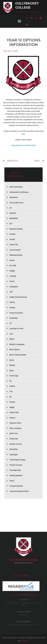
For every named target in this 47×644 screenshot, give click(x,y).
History (12, 302)
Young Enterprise (16, 486)
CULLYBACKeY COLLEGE (23, 560)
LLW (11, 334)
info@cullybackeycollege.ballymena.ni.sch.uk (23, 625)
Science (12, 418)
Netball (12, 365)
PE (10, 381)
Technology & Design (17, 460)
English (12, 271)
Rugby (12, 407)
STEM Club (14, 439)
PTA (11, 392)
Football (13, 276)
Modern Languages (17, 344)
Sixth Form (14, 433)
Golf (11, 292)
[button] (19, 21)
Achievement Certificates (19, 192)
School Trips (14, 412)
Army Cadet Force (16, 203)
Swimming (13, 449)
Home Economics (16, 313)
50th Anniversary (16, 187)
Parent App (14, 376)
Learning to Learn (16, 329)
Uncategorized (15, 470)
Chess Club (14, 245)
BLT (11, 224)
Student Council (16, 444)
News (12, 371)
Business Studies (16, 229)
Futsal (12, 281)
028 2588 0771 (23, 615)
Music (12, 360)
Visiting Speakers (16, 475)
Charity (12, 239)
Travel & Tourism (16, 465)
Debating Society (16, 255)
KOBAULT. (25, 641)
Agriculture (14, 197)
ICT (11, 323)
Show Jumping (15, 428)
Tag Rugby (14, 454)
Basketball (13, 218)
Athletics (13, 213)
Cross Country (15, 250)
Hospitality (14, 318)
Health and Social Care (18, 297)
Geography (14, 287)
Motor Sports (15, 349)
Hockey (12, 308)
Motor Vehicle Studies (18, 355)
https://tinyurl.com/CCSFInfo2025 (24, 145)
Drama (12, 260)
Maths (12, 339)
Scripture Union (15, 423)
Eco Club (13, 266)
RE (10, 397)
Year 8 (12, 481)
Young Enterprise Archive (19, 491)
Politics (12, 386)
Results (12, 402)
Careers (12, 234)
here (23, 134)
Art (11, 208)
